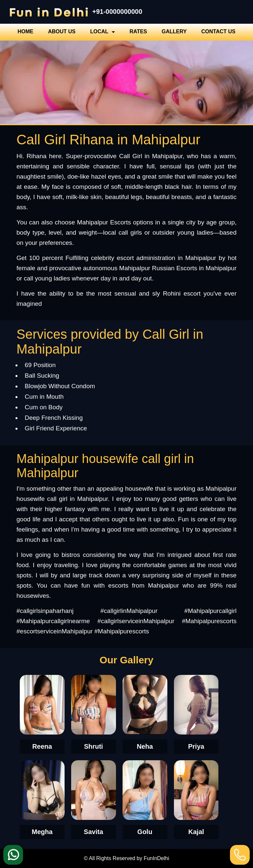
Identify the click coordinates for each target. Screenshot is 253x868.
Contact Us (218, 31)
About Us (62, 31)
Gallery (174, 31)
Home (25, 31)
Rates (138, 31)
